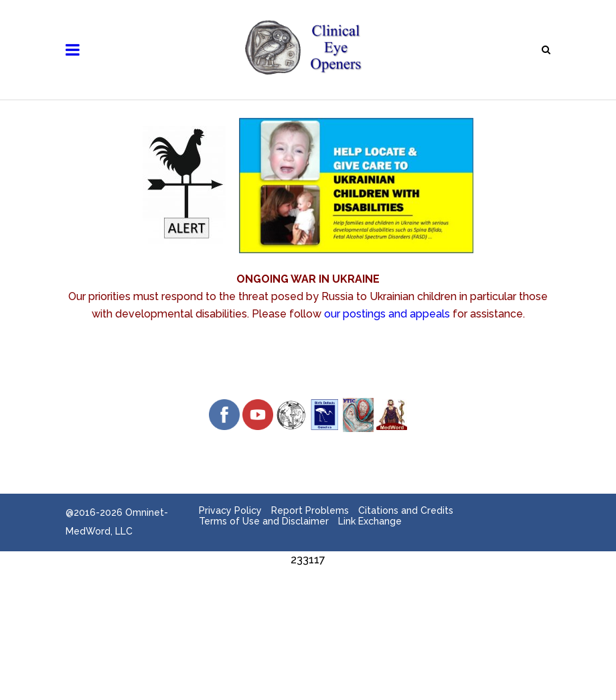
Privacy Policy (230, 510)
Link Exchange (370, 521)
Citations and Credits (406, 510)
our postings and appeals (387, 314)
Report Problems (310, 510)
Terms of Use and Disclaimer (264, 521)
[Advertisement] (308, 599)
